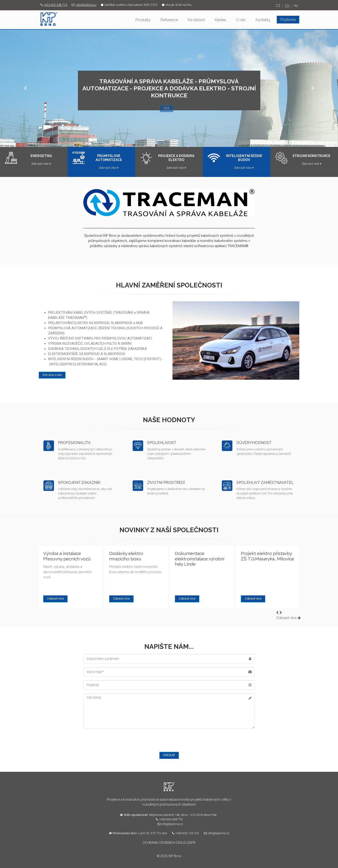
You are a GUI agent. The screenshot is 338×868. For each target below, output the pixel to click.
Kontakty (263, 20)
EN (287, 6)
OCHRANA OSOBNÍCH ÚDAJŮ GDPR (169, 843)
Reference (169, 20)
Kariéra (220, 20)
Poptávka (288, 20)
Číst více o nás (52, 375)
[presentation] (119, 742)
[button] (25, 88)
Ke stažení (196, 20)
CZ (278, 6)
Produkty (143, 20)
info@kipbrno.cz (83, 5)
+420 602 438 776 (53, 5)
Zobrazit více (41, 164)
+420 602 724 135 (184, 833)
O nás (241, 20)
